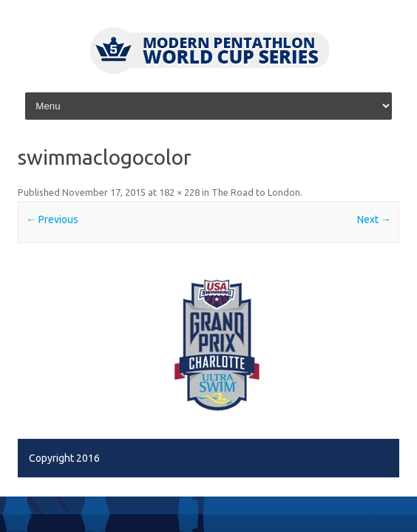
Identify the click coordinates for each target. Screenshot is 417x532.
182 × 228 (179, 192)
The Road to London (256, 192)
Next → (374, 219)
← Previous (52, 219)
